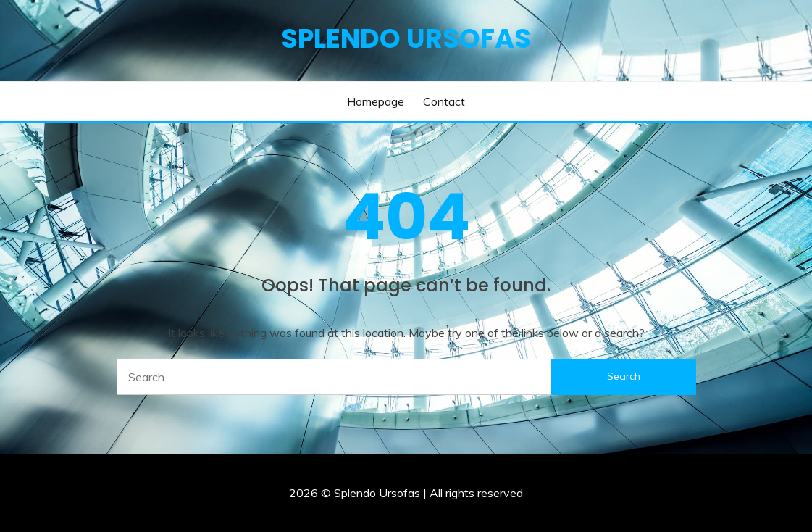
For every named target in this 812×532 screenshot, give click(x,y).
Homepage (376, 101)
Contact (444, 101)
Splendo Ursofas (406, 38)
